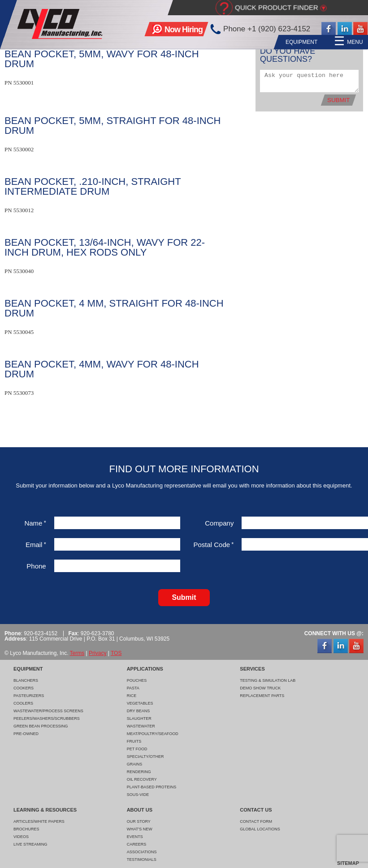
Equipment (209, 42)
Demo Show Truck (260, 688)
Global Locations (260, 829)
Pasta (133, 688)
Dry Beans (139, 711)
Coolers (23, 703)
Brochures (26, 829)
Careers (137, 844)
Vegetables (140, 703)
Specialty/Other (145, 757)
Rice (132, 696)
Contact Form (256, 821)
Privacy (97, 653)
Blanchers (26, 680)
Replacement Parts (262, 696)
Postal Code (213, 545)
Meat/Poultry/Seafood (153, 734)
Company (219, 523)
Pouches (137, 680)
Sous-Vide (138, 795)
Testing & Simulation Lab (268, 680)
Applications (258, 42)
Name (35, 523)
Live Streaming (30, 844)
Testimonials (142, 859)
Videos (21, 837)
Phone (36, 566)
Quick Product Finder (277, 7)
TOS (116, 653)
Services (304, 42)
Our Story (139, 821)
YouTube (360, 29)
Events (135, 837)
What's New (140, 829)
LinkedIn (345, 29)
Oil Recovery (142, 779)
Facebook (329, 29)
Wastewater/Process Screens (48, 711)
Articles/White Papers (39, 821)
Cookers (24, 688)
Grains (135, 764)
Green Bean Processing (41, 726)
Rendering (139, 772)
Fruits (134, 741)
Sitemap (348, 863)
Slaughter (139, 718)
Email (36, 545)
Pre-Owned (26, 734)
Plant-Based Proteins (152, 787)
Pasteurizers (29, 696)
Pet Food (137, 749)
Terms (77, 653)
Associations (142, 852)
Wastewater (141, 726)
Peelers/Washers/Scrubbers (47, 718)
